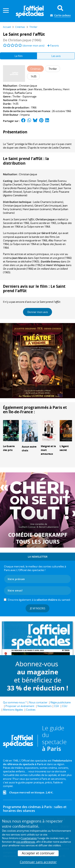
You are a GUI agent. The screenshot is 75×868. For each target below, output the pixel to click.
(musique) (48, 206)
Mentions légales (13, 710)
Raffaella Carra (23, 93)
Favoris (53, 46)
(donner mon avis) (33, 46)
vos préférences (26, 842)
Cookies (31, 710)
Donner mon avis (38, 312)
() (31, 181)
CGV (56, 706)
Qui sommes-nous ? (15, 702)
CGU (65, 706)
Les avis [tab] (56, 56)
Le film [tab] (19, 56)
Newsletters (44, 706)
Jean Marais (35, 89)
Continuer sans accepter (38, 862)
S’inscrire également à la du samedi (39, 600)
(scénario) (18, 206)
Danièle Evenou (52, 89)
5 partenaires (29, 838)
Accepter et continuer (38, 853)
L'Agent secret (64, 448)
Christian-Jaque (28, 86)
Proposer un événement (20, 706)
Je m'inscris (38, 608)
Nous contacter (38, 702)
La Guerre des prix (9, 448)
